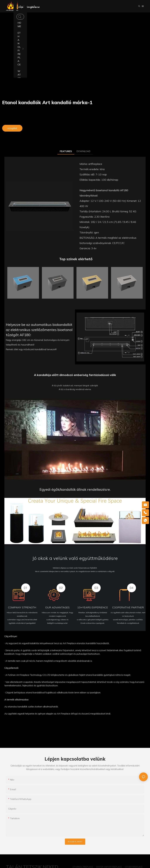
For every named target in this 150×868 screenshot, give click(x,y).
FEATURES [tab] (66, 151)
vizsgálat (12, 128)
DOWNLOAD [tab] (83, 151)
